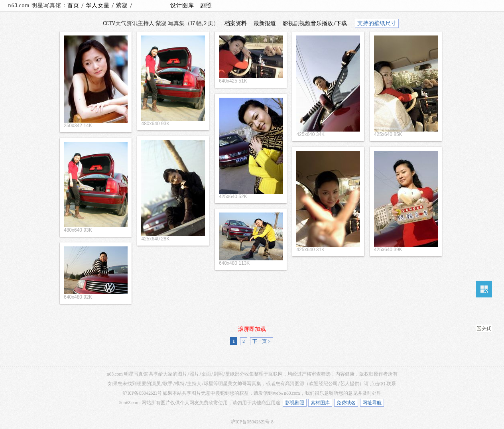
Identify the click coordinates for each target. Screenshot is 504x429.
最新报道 (265, 23)
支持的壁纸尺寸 (377, 23)
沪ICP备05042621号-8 (252, 422)
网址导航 (372, 403)
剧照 (206, 5)
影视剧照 (295, 403)
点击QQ (378, 384)
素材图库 (320, 403)
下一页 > (261, 341)
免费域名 (346, 403)
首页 (73, 5)
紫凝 (123, 5)
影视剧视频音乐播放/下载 (315, 23)
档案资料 (236, 23)
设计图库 (182, 5)
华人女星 (98, 5)
